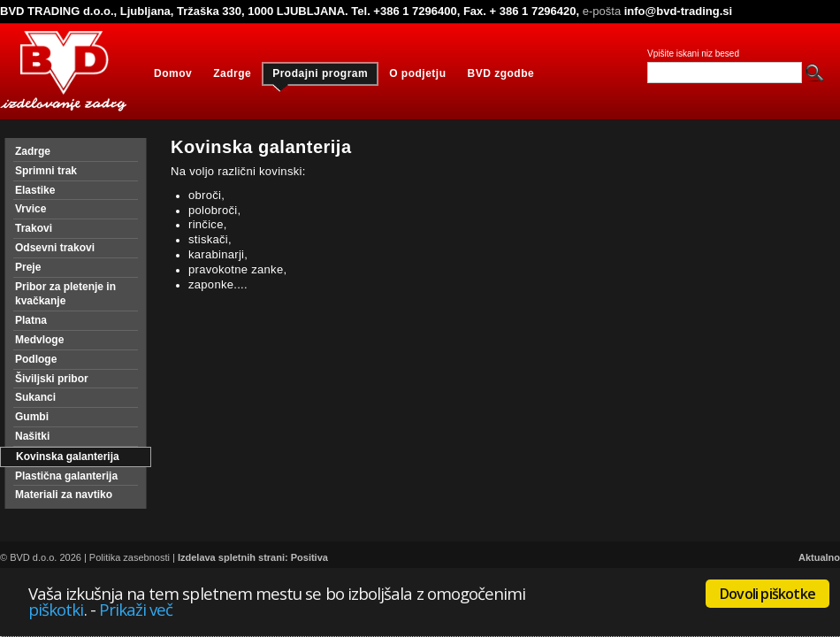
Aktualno (819, 557)
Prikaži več (136, 609)
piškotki (56, 609)
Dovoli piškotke (767, 594)
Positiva (309, 557)
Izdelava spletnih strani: (233, 557)
